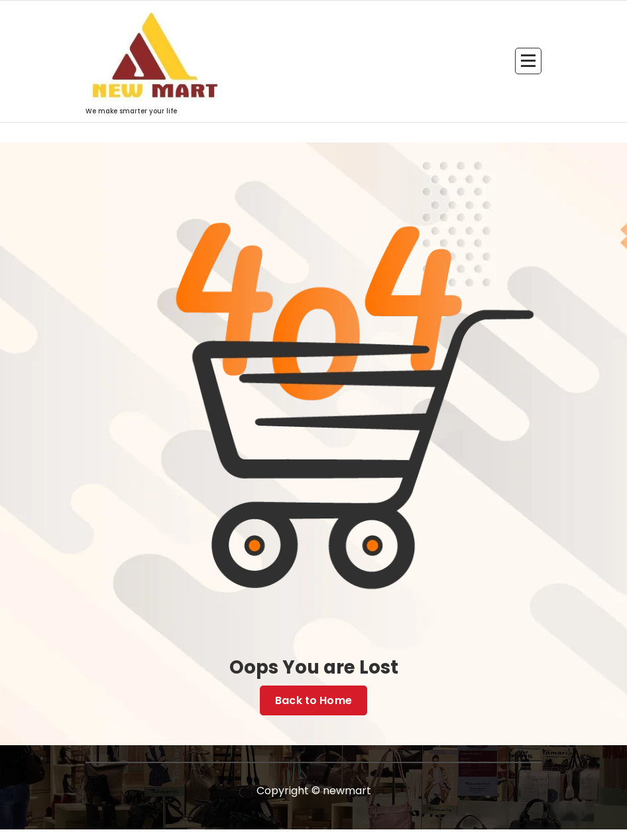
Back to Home (313, 701)
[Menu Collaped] (528, 61)
